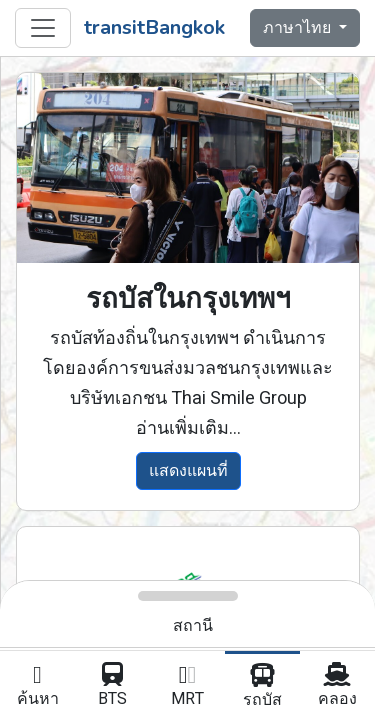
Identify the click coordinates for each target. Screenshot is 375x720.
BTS (112, 687)
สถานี (193, 626)
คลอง (337, 687)
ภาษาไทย (299, 28)
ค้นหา (37, 687)
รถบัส (262, 688)
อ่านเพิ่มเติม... (188, 428)
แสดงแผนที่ (188, 471)
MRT (187, 687)
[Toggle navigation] (43, 28)
